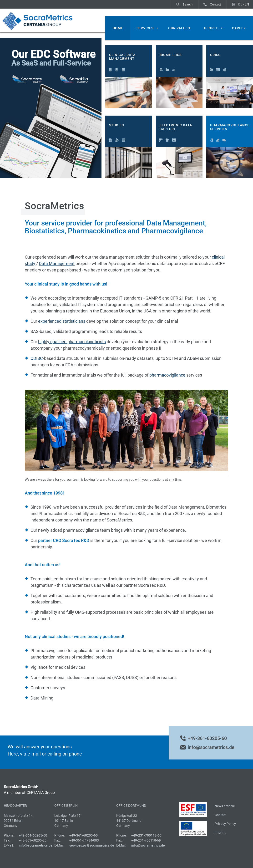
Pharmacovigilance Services (230, 127)
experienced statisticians (62, 321)
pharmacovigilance (167, 375)
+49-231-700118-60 (146, 835)
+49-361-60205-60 (207, 743)
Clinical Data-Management (123, 57)
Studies (116, 125)
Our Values (179, 28)
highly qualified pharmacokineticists (72, 342)
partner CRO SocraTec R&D (64, 540)
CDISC (215, 55)
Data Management (57, 263)
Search (187, 4)
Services (145, 28)
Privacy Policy (225, 824)
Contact (215, 4)
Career (239, 28)
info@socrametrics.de (211, 752)
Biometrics (171, 55)
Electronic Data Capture (176, 127)
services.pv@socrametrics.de (92, 845)
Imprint (220, 832)
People (211, 28)
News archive (225, 806)
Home (118, 28)
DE (240, 4)
